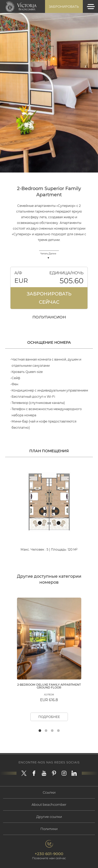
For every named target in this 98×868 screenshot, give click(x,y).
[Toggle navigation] (91, 7)
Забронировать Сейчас (49, 298)
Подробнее (49, 717)
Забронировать (64, 7)
